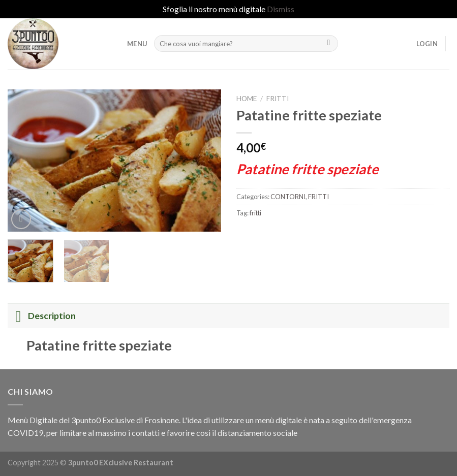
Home (247, 99)
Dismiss (281, 9)
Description (42, 316)
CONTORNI (288, 197)
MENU (137, 44)
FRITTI (278, 99)
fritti (255, 213)
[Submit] (329, 44)
